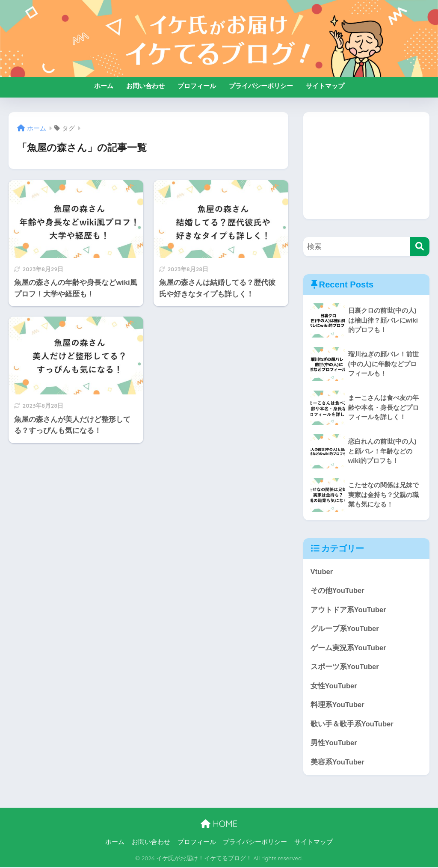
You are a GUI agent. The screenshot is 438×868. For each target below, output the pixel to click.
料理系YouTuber (338, 706)
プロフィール (197, 86)
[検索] (420, 247)
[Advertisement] (366, 166)
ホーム (104, 86)
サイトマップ (325, 86)
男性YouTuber (334, 744)
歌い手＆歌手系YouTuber (352, 724)
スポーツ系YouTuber (345, 667)
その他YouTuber (338, 591)
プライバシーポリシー (261, 86)
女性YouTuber (334, 686)
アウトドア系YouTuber (349, 610)
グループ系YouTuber (345, 629)
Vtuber (322, 572)
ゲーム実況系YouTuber (349, 648)
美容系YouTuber (338, 763)
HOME (219, 825)
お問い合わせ (145, 86)
